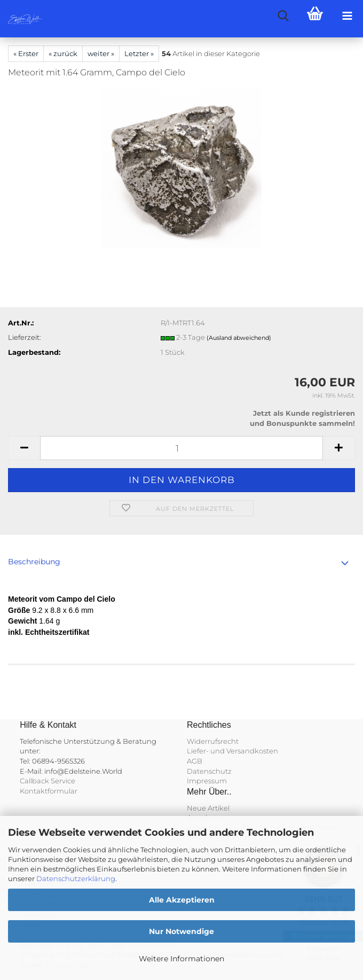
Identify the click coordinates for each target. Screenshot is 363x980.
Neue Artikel (208, 808)
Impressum (207, 781)
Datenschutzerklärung (76, 878)
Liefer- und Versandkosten (232, 751)
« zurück (63, 53)
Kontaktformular (49, 791)
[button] (24, 448)
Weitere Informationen (181, 959)
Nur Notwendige (181, 931)
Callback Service (48, 781)
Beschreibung (34, 562)
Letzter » (139, 53)
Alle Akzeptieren (182, 900)
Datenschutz (209, 771)
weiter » (101, 53)
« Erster (26, 53)
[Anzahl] (181, 448)
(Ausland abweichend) (239, 338)
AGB (195, 761)
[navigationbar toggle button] (347, 16)
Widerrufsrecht (213, 741)
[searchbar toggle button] (283, 16)
